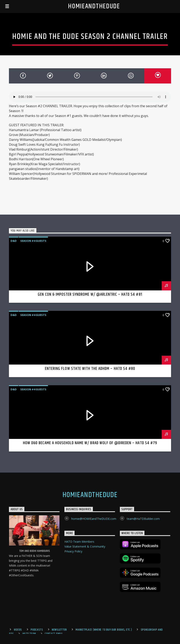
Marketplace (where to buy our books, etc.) (104, 630)
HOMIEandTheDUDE (94, 6)
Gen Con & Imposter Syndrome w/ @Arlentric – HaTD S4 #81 (90, 294)
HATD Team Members (79, 542)
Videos (18, 630)
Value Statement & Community (85, 546)
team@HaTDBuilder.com (143, 519)
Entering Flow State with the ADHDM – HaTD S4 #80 (90, 369)
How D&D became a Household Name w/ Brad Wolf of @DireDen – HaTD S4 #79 (90, 443)
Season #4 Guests (33, 241)
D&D (14, 241)
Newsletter (59, 630)
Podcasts (37, 630)
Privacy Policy (73, 551)
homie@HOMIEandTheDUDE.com (94, 519)
